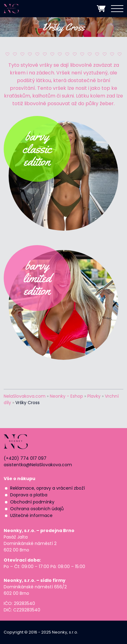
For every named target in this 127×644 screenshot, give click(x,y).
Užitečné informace (31, 515)
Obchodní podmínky (32, 502)
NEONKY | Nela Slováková (17, 9)
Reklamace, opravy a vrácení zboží (48, 488)
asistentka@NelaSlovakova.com (38, 465)
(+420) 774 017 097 (25, 458)
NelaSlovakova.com (25, 396)
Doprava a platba (29, 495)
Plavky (94, 396)
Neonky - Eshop (66, 396)
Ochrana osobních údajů (37, 509)
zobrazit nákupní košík (101, 9)
